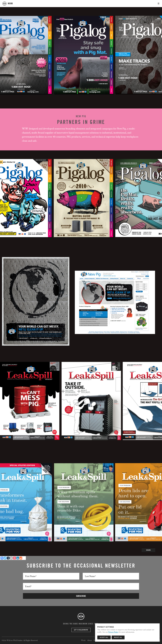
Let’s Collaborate (81, 630)
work (10, 4)
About (90, 640)
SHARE (148, 550)
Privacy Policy (113, 632)
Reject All (118, 637)
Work (83, 640)
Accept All (104, 637)
